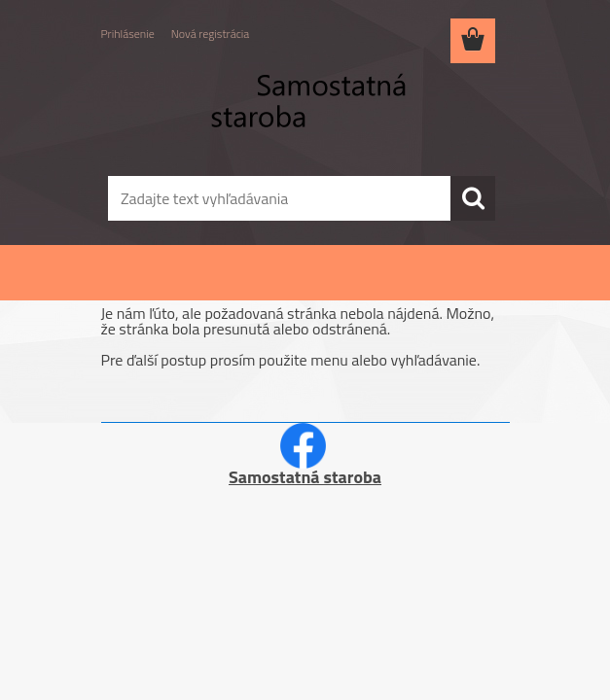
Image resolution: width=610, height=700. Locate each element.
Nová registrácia (211, 34)
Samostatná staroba (305, 477)
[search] (473, 198)
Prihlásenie (128, 34)
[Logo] (293, 113)
